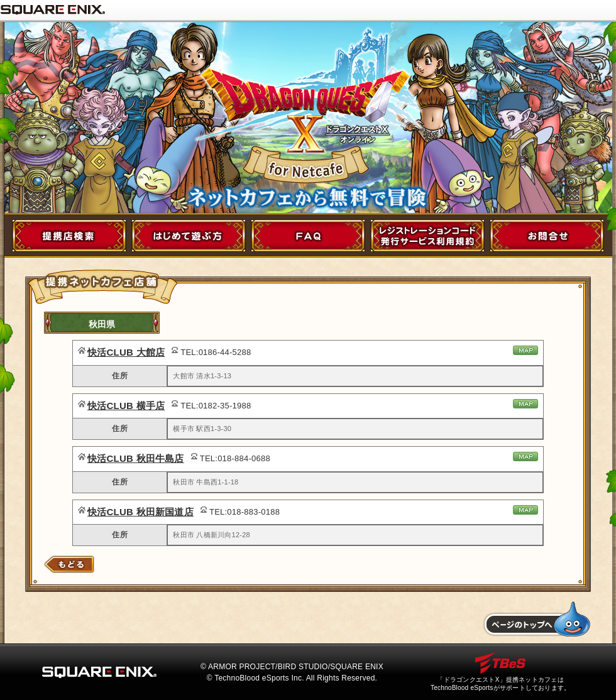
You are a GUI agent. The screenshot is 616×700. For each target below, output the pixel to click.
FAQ (308, 236)
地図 (525, 350)
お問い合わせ (547, 236)
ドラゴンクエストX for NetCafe (309, 107)
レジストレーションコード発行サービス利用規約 (427, 236)
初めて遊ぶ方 (189, 236)
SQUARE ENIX (53, 9)
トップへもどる (536, 619)
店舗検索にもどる (69, 564)
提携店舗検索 (69, 236)
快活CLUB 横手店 (126, 406)
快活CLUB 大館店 (126, 352)
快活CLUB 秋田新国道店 (140, 512)
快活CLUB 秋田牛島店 (136, 458)
